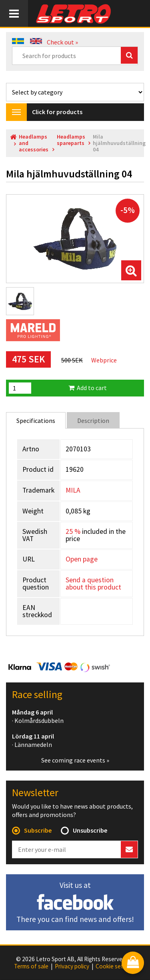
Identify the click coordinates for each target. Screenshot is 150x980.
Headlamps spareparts (71, 140)
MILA (73, 490)
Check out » (62, 42)
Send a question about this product (93, 584)
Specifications (36, 421)
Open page (82, 559)
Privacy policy (72, 966)
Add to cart (88, 388)
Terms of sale (31, 966)
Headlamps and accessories (34, 143)
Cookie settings (116, 966)
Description (93, 421)
